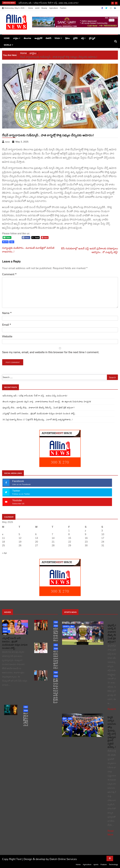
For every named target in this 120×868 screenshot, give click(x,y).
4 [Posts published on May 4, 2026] (3, 534)
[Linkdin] (115, 8)
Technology (113, 864)
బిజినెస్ (48, 38)
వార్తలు (16, 38)
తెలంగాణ (27, 38)
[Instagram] (111, 8)
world (37, 8)
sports (66, 626)
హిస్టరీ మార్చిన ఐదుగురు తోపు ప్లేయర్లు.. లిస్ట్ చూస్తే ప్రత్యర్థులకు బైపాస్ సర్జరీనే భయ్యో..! (112, 732)
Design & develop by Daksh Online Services (50, 859)
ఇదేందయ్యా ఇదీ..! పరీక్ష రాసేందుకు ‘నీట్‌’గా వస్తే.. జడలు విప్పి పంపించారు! (49, 3)
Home (31, 8)
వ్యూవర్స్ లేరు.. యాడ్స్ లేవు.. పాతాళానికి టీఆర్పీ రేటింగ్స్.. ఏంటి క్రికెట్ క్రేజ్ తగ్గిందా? (39, 408)
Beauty (44, 8)
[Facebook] (102, 8)
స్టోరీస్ (75, 38)
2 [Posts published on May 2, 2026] (85, 531)
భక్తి (82, 38)
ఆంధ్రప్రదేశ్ (38, 38)
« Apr (4, 553)
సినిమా (57, 38)
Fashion (63, 8)
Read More (114, 709)
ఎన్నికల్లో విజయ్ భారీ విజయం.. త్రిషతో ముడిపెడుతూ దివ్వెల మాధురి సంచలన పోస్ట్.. (39, 413)
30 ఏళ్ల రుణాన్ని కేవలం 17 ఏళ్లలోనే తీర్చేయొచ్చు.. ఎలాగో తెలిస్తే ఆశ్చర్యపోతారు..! (38, 420)
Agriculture (54, 8)
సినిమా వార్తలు (5, 632)
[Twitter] (107, 8)
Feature (104, 864)
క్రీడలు (68, 38)
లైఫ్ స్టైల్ (92, 38)
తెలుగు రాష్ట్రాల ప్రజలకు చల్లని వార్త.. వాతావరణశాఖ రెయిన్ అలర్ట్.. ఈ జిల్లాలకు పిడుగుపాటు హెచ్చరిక (47, 401)
